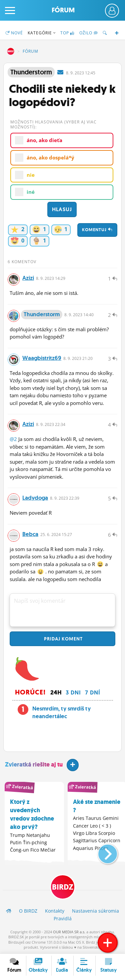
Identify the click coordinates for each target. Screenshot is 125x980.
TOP (67, 33)
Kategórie (42, 33)
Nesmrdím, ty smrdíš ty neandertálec (61, 712)
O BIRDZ (28, 911)
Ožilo (89, 33)
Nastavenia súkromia (95, 911)
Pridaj (63, 639)
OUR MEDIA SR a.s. (69, 932)
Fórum (63, 10)
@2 (13, 439)
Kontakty (55, 911)
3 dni (73, 692)
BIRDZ (11, 51)
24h (56, 692)
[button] (102, 851)
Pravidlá (63, 918)
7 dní (93, 692)
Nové (14, 33)
